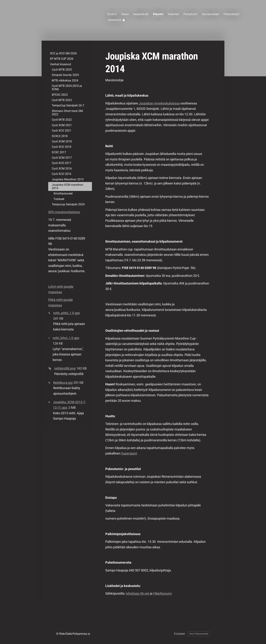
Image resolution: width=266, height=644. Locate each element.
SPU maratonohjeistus (64, 212)
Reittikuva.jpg (63, 383)
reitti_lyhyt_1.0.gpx (66, 338)
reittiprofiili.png (65, 368)
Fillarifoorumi (162, 593)
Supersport (129, 453)
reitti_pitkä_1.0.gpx (67, 313)
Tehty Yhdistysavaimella (198, 634)
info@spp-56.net (138, 593)
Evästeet (179, 634)
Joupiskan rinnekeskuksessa (159, 103)
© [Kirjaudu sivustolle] (58, 634)
